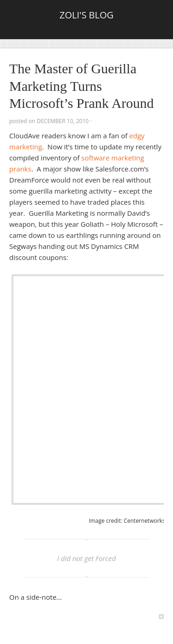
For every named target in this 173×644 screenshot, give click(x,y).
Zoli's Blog (86, 15)
